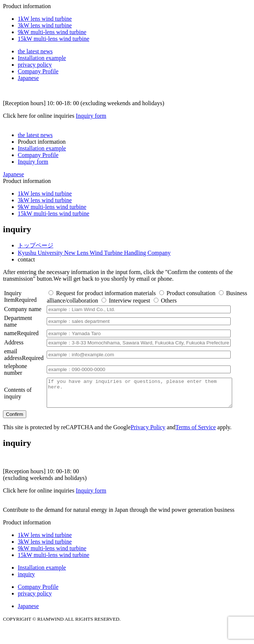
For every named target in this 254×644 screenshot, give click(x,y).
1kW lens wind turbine (45, 19)
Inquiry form (91, 116)
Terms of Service (196, 433)
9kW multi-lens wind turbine (52, 32)
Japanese (28, 78)
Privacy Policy (148, 433)
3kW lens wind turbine (45, 25)
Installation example (42, 58)
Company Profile (38, 71)
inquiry (26, 580)
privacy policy (35, 65)
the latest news (35, 51)
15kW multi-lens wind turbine (54, 39)
